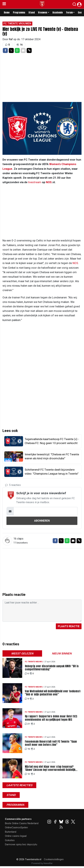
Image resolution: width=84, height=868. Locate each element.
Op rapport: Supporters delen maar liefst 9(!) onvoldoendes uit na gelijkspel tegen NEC (51, 718)
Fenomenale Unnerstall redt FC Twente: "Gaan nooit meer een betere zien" (51, 743)
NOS (49, 182)
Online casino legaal (16, 836)
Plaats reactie (69, 626)
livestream (35, 182)
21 (27, 724)
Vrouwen (43, 13)
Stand (32, 13)
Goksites (10, 840)
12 (27, 774)
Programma (19, 13)
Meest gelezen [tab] (22, 653)
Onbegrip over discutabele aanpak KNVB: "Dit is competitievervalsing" (52, 668)
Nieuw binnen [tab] (62, 653)
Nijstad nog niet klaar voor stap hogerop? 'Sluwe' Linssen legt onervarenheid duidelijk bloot (50, 768)
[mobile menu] (4, 4)
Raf (11, 39)
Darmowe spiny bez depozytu (21, 844)
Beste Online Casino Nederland (22, 823)
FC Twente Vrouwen (17, 23)
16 (27, 749)
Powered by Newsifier (42, 863)
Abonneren (42, 521)
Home (7, 13)
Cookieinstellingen (54, 859)
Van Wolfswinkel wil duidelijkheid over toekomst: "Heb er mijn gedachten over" (53, 693)
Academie (58, 13)
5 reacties (13, 485)
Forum (69, 13)
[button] (74, 5)
